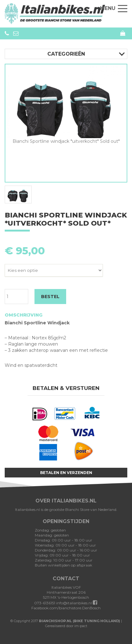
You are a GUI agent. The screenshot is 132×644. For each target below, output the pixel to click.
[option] (66, 104)
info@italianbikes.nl (74, 603)
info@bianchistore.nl (16, 33)
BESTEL (50, 297)
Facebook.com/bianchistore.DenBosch (66, 605)
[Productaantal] (16, 297)
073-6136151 (7, 33)
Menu (114, 8)
